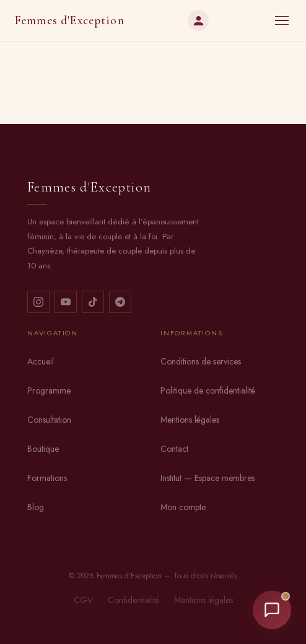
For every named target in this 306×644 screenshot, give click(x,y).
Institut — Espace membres (208, 478)
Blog (36, 507)
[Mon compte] (198, 20)
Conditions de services (201, 361)
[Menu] (282, 21)
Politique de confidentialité (208, 390)
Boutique (43, 449)
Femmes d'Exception (70, 20)
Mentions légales (190, 420)
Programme (49, 390)
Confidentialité (133, 600)
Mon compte (183, 507)
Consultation (49, 420)
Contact (174, 449)
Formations (47, 478)
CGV (83, 600)
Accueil (41, 361)
